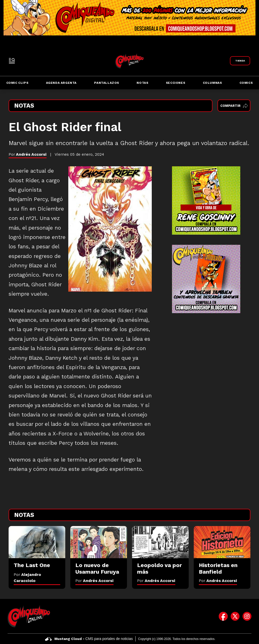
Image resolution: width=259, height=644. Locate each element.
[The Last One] (37, 542)
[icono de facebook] (223, 616)
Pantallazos (107, 83)
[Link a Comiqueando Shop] (240, 61)
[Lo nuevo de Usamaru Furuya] (99, 542)
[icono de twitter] (235, 616)
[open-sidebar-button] (12, 61)
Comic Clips (17, 83)
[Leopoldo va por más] (160, 542)
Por (94, 581)
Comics (246, 83)
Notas (142, 83)
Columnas (212, 83)
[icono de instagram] (247, 616)
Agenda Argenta (61, 83)
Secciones (176, 83)
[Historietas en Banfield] (222, 542)
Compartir (234, 106)
